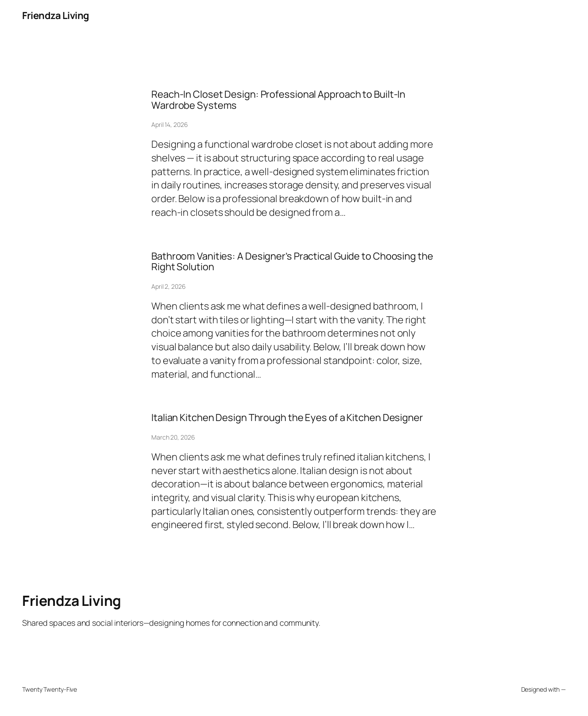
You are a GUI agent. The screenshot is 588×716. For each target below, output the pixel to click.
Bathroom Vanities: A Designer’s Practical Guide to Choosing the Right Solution (292, 262)
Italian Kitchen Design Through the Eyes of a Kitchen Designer (287, 418)
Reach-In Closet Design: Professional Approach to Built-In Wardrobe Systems (278, 100)
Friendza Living (56, 15)
